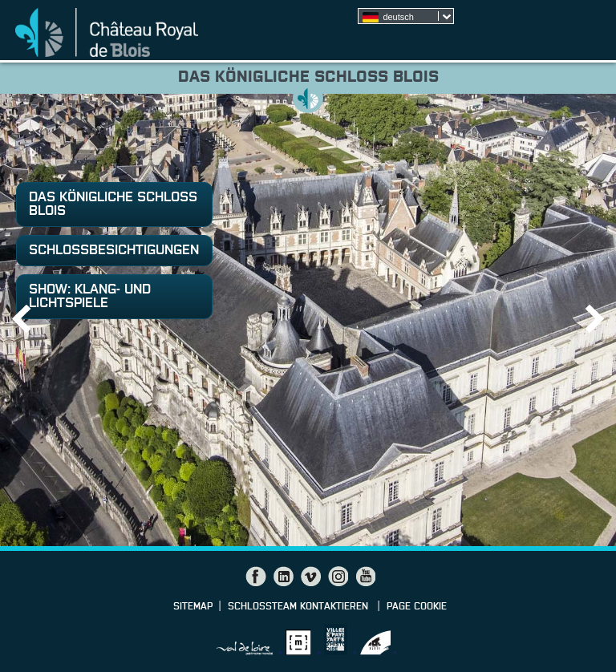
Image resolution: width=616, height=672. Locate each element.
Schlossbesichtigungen (114, 251)
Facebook (256, 577)
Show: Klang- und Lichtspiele (90, 297)
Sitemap (193, 607)
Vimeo (310, 577)
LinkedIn (283, 577)
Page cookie (417, 607)
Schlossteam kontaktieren (300, 607)
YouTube (365, 577)
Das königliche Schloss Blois (113, 204)
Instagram (338, 577)
